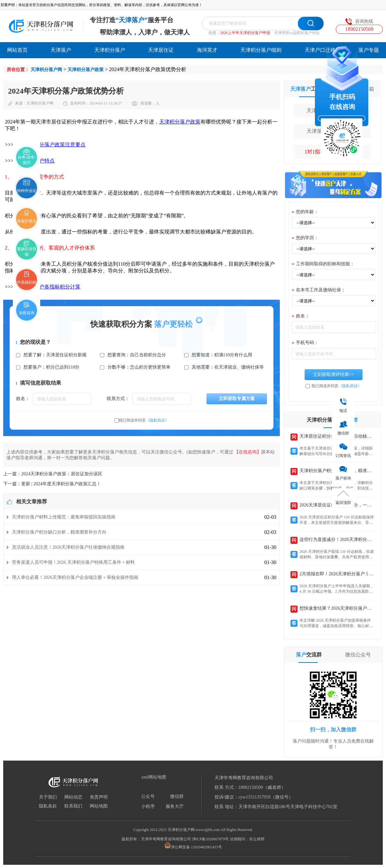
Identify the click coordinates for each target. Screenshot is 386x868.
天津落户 (61, 50)
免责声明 (99, 797)
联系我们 (73, 806)
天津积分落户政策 (86, 70)
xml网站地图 (154, 777)
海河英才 (207, 50)
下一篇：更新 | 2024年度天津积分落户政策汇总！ (52, 484)
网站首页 (17, 50)
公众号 (148, 797)
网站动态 (73, 797)
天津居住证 (161, 50)
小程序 (148, 807)
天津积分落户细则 (261, 50)
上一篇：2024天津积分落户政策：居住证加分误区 (53, 474)
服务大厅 (175, 807)
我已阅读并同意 (144, 420)
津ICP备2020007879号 (211, 839)
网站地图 (99, 806)
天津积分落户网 (46, 70)
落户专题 (369, 50)
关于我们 (48, 797)
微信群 (177, 797)
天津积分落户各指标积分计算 (47, 287)
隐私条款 (48, 806)
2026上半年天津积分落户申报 (245, 33)
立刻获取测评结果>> (334, 375)
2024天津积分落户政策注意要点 (50, 145)
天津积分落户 (110, 50)
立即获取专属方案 (237, 399)
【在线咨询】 (248, 452)
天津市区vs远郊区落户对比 (297, 33)
